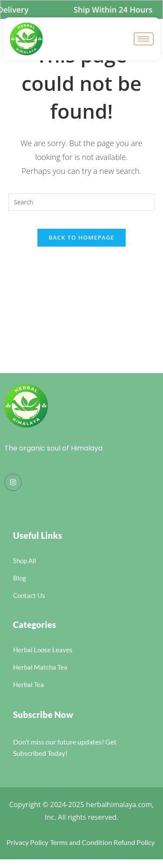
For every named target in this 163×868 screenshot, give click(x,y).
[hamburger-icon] (144, 39)
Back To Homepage (81, 237)
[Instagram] (13, 482)
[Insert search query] (82, 202)
